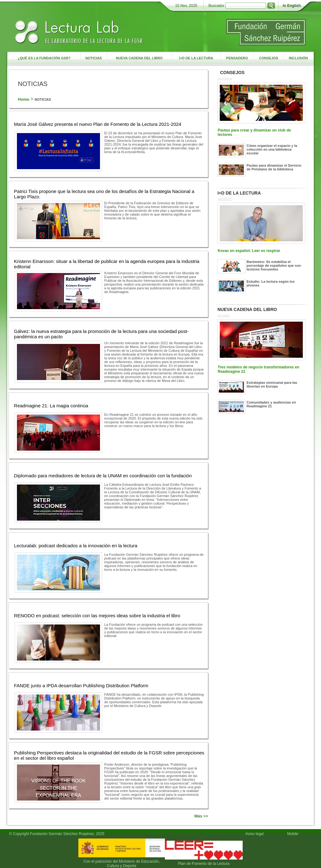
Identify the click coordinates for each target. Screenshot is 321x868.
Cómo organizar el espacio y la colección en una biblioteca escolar (272, 149)
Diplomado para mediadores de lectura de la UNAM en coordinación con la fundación (103, 476)
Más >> (201, 816)
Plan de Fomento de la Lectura (204, 864)
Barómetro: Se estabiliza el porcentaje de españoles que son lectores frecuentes (274, 265)
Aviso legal (255, 834)
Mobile (294, 834)
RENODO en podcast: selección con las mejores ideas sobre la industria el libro (97, 616)
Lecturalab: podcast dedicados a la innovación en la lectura (76, 546)
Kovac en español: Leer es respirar (249, 251)
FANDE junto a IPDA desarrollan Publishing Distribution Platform (81, 686)
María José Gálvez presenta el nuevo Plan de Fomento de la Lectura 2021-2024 (98, 124)
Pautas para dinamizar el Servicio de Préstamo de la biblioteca (274, 167)
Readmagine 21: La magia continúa (51, 406)
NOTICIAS (43, 99)
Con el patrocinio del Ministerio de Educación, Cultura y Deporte (121, 864)
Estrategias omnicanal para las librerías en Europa (272, 384)
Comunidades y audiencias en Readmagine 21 (271, 404)
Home (24, 99)
